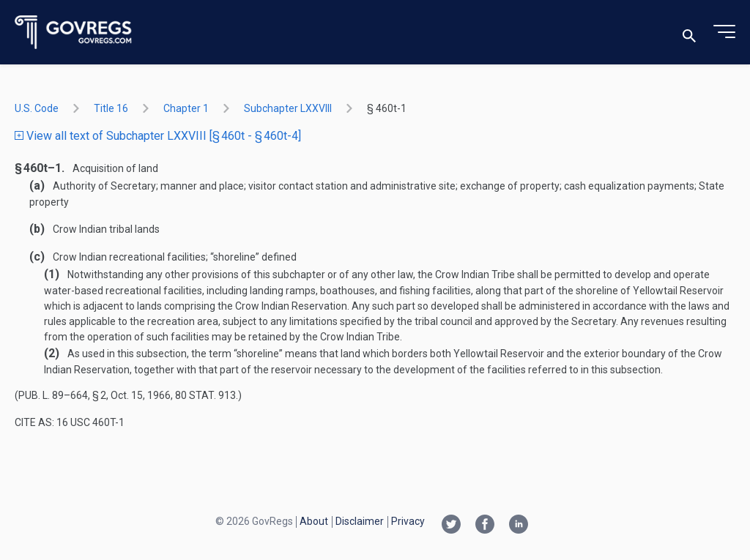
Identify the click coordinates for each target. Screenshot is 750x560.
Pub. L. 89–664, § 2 (62, 395)
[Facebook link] (485, 526)
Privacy (408, 521)
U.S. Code (37, 108)
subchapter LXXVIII (288, 108)
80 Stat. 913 (205, 395)
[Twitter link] (451, 526)
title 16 (111, 108)
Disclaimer (360, 521)
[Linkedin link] (519, 526)
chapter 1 (186, 108)
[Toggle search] (689, 33)
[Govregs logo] (74, 33)
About (314, 521)
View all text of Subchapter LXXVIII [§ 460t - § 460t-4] (158, 136)
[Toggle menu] (724, 32)
